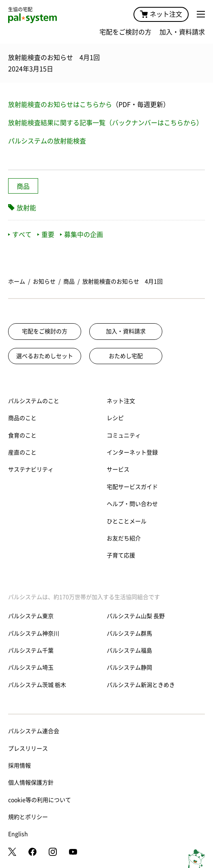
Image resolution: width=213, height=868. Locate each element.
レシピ (115, 418)
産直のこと (22, 452)
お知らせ (44, 282)
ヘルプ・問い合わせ (132, 504)
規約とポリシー (28, 817)
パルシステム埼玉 (31, 668)
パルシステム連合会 (34, 731)
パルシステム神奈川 (34, 633)
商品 (23, 186)
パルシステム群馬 (129, 633)
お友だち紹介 (124, 538)
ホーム (17, 282)
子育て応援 (121, 555)
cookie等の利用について (40, 800)
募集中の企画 (82, 235)
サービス (118, 469)
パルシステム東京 (31, 616)
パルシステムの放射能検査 (47, 141)
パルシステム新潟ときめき (141, 685)
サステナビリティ (31, 469)
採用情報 (19, 766)
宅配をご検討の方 (125, 32)
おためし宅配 (126, 356)
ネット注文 (161, 14)
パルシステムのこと (34, 401)
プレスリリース (28, 749)
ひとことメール (127, 521)
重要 (46, 235)
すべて (20, 235)
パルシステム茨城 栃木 (37, 685)
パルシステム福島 (129, 650)
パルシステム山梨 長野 (136, 616)
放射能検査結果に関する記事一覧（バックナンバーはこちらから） (105, 123)
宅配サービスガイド (132, 487)
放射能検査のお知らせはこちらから (60, 105)
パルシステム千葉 (31, 650)
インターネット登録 (132, 452)
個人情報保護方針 (31, 783)
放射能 (26, 208)
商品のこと (22, 418)
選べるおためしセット (45, 356)
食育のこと (22, 435)
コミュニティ (124, 435)
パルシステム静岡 (129, 668)
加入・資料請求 (182, 32)
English (18, 834)
